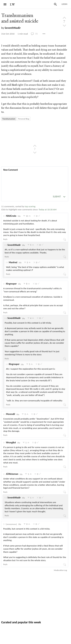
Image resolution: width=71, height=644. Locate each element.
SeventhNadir (13, 28)
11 (34, 34)
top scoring (30, 206)
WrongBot (11, 443)
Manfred (13, 262)
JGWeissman (12, 474)
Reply (5, 239)
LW (12, 5)
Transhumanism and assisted (20, 18)
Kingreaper (11, 284)
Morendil (11, 414)
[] (4, 216)
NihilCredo (11, 216)
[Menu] (5, 4)
